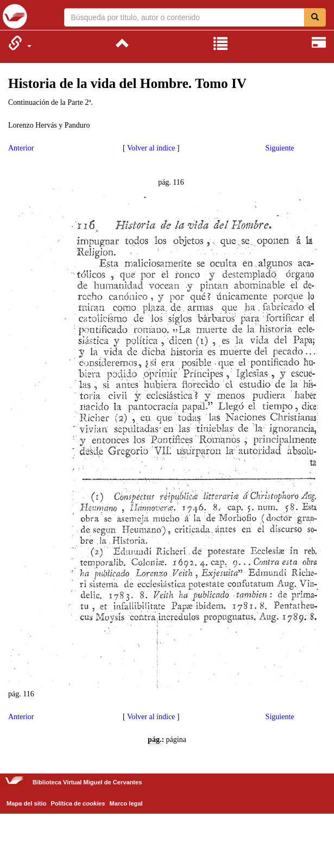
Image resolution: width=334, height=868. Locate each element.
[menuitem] (20, 43)
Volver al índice (151, 148)
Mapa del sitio (26, 803)
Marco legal (126, 803)
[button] (20, 43)
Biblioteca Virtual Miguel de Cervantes (15, 16)
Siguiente (280, 148)
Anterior (21, 148)
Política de (78, 803)
